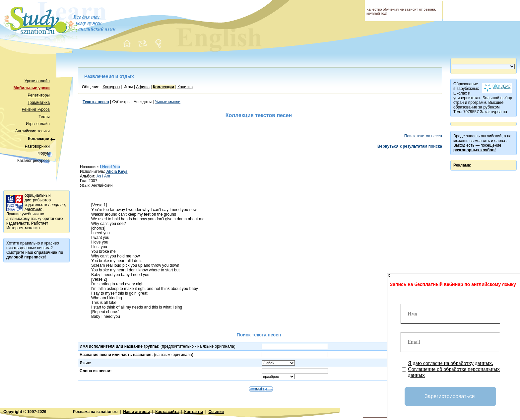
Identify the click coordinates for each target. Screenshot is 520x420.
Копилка (185, 87)
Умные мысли (168, 102)
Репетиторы (39, 95)
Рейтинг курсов (36, 109)
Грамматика (39, 103)
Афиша (143, 87)
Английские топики (32, 131)
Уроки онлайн (37, 81)
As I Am (103, 176)
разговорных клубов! (475, 150)
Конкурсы (111, 87)
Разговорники (37, 146)
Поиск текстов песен (423, 136)
